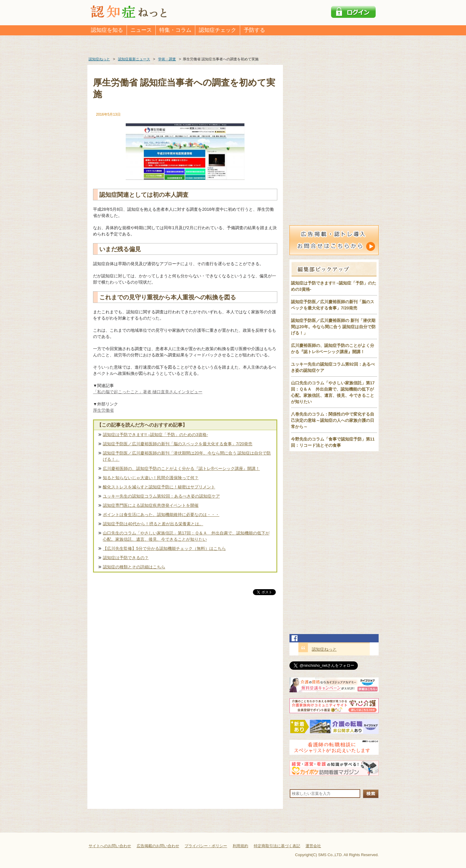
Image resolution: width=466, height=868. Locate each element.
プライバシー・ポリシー (206, 846)
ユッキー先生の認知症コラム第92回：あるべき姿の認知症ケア (161, 496)
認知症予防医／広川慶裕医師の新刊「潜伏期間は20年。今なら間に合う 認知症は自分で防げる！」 (187, 456)
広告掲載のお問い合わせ (158, 846)
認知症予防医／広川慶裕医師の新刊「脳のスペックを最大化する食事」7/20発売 (178, 444)
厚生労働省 (103, 410)
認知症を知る (107, 30)
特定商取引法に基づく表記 (277, 846)
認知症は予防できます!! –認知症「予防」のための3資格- (155, 435)
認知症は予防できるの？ (126, 558)
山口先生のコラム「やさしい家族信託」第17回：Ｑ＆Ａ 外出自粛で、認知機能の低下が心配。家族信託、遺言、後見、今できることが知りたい (186, 536)
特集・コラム (175, 30)
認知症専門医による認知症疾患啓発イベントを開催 (151, 505)
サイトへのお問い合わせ (110, 846)
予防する (254, 30)
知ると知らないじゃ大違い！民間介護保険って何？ (151, 478)
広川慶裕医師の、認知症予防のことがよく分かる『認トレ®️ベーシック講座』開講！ (181, 468)
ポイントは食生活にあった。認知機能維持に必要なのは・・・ (161, 515)
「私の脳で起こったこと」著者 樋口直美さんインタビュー (148, 392)
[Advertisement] (185, 658)
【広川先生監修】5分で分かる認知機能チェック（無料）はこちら (164, 548)
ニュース (141, 30)
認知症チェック (218, 30)
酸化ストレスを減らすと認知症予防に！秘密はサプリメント (159, 487)
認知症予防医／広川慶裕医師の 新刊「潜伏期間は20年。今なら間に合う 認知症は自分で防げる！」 (333, 327)
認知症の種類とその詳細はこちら (134, 567)
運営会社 (313, 846)
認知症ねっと (324, 649)
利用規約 (240, 846)
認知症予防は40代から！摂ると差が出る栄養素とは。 (153, 524)
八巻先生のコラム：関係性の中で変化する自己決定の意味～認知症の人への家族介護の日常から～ (333, 420)
